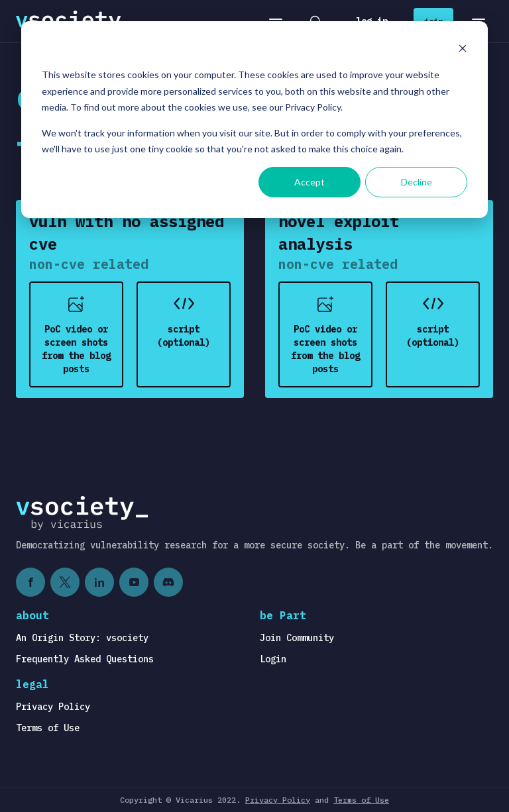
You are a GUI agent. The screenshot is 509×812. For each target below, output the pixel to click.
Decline (417, 182)
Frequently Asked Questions (85, 659)
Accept (310, 182)
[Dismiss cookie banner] (463, 50)
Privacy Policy (53, 707)
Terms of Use (48, 728)
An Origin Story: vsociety (82, 638)
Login (273, 659)
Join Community (297, 638)
